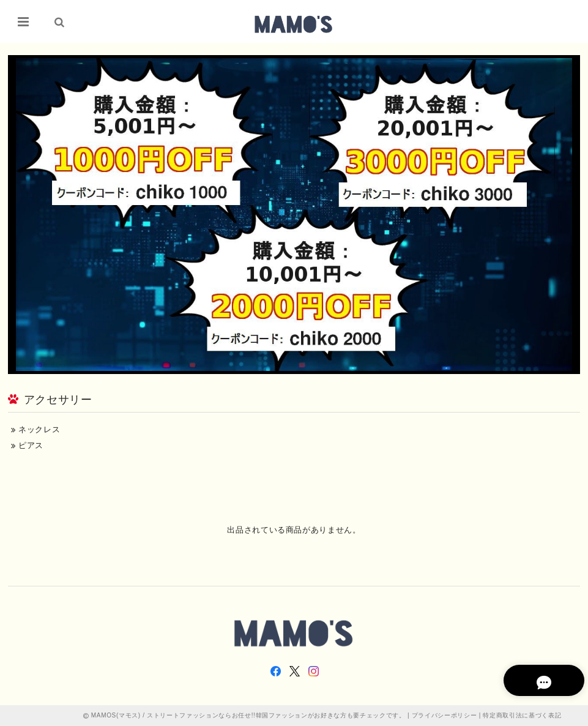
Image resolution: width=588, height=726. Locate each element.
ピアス (27, 445)
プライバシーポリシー (445, 715)
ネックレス (35, 429)
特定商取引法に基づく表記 (522, 715)
